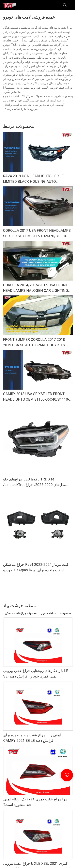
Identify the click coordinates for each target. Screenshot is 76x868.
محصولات (66, 613)
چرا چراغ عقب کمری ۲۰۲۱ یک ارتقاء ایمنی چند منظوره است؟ (35, 802)
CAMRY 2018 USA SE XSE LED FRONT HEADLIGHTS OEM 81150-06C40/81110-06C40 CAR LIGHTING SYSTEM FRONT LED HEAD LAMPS (36, 397)
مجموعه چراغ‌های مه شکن (21, 613)
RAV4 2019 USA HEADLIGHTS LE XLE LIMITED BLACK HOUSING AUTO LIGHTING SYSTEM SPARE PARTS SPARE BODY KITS (36, 179)
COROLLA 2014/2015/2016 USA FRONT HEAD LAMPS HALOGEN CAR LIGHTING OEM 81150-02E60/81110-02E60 (35, 288)
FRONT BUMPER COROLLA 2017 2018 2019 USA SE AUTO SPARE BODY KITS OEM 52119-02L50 (34, 343)
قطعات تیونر (48, 613)
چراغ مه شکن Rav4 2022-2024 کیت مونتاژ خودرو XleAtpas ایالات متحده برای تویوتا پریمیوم (36, 568)
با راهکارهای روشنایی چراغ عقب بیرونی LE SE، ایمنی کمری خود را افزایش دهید (36, 673)
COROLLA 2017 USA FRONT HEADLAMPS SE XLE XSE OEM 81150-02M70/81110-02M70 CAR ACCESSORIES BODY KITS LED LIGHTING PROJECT (38, 233)
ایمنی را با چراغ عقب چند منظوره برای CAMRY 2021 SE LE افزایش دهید (32, 738)
